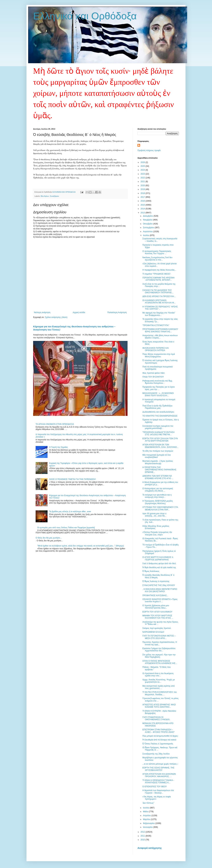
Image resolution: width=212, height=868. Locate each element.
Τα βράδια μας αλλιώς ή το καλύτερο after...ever (70, 512)
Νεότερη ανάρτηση (42, 312)
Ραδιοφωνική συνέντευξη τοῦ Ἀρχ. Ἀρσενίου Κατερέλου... (158, 382)
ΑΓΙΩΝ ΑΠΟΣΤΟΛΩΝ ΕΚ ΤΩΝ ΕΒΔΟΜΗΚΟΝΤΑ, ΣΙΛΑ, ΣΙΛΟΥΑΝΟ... (160, 446)
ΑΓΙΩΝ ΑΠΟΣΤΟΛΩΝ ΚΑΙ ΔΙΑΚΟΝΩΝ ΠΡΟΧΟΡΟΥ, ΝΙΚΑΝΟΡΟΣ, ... (159, 775)
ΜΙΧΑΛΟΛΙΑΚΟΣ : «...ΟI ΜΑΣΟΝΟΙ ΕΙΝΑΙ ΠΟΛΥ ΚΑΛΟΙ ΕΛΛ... (158, 394)
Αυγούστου (148, 232)
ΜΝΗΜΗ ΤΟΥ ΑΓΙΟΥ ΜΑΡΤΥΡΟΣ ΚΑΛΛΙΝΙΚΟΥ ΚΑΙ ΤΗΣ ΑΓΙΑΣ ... (158, 617)
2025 (143, 166)
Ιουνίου (146, 808)
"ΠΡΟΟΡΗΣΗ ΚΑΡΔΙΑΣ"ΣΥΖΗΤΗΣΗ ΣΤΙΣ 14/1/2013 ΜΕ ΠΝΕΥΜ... (158, 433)
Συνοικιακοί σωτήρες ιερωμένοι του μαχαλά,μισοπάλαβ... (158, 427)
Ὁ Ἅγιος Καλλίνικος (151, 571)
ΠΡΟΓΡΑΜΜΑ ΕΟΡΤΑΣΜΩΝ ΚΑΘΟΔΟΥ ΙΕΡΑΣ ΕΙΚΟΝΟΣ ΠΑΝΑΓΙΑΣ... (160, 330)
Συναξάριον (54, 196)
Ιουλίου (146, 235)
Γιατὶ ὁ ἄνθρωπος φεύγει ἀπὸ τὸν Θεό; (159, 563)
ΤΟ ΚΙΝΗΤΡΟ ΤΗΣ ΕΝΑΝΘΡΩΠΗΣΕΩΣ (160, 416)
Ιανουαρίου (148, 827)
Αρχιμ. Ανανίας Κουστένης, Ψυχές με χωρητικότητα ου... (159, 681)
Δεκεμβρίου (148, 216)
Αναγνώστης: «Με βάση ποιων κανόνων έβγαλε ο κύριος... (160, 337)
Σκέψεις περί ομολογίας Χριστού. (157, 628)
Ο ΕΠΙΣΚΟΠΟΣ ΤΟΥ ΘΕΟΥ (155, 787)
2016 (143, 201)
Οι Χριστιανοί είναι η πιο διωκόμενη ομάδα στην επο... (158, 675)
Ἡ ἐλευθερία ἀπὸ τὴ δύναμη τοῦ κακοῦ (159, 740)
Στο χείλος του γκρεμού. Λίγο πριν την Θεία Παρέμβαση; (159, 656)
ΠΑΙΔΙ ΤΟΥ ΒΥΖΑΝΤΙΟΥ (153, 377)
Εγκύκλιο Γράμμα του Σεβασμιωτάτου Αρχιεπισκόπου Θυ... (159, 650)
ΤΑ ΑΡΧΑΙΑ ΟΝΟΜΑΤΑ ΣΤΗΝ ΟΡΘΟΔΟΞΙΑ (55, 424)
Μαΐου (146, 812)
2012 (143, 832)
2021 (143, 182)
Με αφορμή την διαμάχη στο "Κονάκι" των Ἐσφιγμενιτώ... (159, 314)
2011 (143, 836)
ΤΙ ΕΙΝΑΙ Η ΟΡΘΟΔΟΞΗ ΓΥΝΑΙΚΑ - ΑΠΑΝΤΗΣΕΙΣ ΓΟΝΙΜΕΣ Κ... (158, 781)
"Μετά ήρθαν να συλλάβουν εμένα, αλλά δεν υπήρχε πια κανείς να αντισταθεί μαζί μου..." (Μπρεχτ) (81, 546)
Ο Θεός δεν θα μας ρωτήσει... (49, 538)
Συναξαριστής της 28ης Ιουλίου (156, 754)
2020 (143, 186)
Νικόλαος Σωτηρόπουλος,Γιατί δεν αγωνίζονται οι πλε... (157, 259)
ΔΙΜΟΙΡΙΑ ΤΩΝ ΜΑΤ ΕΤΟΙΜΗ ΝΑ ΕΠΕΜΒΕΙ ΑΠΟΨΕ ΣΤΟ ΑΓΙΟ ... (158, 477)
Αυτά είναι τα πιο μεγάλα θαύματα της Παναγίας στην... (159, 285)
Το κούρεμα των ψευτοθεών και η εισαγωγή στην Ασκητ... (157, 496)
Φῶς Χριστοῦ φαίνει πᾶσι (154, 373)
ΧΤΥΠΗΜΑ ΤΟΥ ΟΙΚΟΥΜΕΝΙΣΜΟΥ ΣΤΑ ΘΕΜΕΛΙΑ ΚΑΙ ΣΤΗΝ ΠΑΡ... (160, 508)
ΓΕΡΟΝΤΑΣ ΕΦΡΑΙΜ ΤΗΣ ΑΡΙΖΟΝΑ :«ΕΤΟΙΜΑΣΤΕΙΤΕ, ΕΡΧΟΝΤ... (158, 279)
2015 (143, 205)
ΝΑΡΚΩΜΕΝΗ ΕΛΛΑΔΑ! (153, 632)
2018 (143, 193)
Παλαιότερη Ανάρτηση (117, 312)
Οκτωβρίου (148, 224)
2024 (143, 170)
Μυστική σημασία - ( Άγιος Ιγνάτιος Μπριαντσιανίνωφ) (158, 462)
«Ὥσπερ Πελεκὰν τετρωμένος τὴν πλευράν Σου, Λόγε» (157, 533)
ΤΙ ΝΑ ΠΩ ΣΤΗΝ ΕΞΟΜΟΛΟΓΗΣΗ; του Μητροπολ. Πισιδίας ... (160, 693)
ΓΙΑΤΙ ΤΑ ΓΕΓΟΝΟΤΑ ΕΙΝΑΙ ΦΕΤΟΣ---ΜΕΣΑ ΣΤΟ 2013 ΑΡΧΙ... (159, 637)
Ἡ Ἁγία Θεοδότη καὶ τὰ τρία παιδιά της (159, 567)
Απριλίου (147, 816)
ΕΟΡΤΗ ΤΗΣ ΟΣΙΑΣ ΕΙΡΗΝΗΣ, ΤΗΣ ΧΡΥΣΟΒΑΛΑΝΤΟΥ (158, 769)
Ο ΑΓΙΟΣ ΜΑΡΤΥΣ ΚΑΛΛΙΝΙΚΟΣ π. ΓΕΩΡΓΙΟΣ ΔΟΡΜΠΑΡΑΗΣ (158, 558)
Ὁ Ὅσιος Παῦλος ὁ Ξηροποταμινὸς (158, 744)
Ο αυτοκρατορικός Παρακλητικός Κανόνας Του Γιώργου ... (157, 252)
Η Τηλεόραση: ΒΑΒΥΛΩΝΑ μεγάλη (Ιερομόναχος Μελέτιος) (158, 502)
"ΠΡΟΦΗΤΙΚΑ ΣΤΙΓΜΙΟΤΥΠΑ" (156, 325)
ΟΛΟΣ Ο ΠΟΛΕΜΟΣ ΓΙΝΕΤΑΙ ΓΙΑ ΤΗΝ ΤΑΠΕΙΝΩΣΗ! (72, 479)
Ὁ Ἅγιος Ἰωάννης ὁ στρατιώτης (156, 581)
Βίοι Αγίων (45, 196)
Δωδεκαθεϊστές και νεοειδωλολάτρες (158, 412)
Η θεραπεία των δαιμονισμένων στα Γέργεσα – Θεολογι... (158, 792)
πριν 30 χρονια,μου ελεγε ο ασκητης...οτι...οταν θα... (154, 515)
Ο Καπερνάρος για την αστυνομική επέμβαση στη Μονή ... (158, 490)
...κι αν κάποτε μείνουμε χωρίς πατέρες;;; (160, 764)
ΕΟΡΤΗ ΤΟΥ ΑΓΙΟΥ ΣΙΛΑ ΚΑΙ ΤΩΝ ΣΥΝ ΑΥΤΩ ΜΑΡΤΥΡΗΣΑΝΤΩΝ (160, 440)
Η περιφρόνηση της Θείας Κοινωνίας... (159, 270)
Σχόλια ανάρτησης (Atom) (56, 317)
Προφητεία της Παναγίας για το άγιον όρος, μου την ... (159, 388)
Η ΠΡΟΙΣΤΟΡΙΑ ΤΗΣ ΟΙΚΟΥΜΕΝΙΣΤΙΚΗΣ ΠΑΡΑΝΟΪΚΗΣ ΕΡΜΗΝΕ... (159, 470)
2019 (143, 189)
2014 (143, 209)
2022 (143, 178)
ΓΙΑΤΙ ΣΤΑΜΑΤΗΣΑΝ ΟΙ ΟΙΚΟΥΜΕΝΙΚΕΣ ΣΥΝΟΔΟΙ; (156, 718)
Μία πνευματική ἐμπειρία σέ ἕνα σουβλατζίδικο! (157, 456)
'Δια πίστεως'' (148, 803)
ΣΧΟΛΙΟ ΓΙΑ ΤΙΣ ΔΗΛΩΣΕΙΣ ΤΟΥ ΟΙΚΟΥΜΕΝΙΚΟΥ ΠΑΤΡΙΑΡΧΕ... (158, 291)
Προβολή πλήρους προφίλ (149, 150)
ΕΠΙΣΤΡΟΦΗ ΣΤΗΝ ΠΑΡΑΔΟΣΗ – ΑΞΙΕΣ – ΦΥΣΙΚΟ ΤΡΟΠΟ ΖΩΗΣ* (159, 731)
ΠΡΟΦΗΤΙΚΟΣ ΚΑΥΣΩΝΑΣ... (155, 595)
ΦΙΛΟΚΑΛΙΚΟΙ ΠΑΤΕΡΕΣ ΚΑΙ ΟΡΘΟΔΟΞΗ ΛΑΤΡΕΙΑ (156, 349)
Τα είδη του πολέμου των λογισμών (158, 451)
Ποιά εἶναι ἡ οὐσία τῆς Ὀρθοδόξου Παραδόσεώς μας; (157, 407)
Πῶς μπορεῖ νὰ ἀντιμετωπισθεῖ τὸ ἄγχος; (160, 736)
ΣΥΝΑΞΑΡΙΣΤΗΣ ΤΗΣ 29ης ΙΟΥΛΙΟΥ (159, 585)
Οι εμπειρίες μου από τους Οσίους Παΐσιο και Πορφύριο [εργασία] (66, 528)
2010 (143, 840)
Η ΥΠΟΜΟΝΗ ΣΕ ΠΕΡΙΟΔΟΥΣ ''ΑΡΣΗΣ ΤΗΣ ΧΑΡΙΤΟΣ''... (160, 308)
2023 (143, 174)
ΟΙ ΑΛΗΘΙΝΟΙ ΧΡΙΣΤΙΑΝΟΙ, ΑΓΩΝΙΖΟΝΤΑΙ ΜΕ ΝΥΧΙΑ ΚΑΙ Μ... (159, 302)
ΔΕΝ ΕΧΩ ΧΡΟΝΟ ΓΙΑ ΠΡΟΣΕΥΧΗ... (159, 296)
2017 (143, 197)
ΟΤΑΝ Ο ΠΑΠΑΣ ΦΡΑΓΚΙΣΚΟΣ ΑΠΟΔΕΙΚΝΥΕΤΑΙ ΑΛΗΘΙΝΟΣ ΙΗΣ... (160, 662)
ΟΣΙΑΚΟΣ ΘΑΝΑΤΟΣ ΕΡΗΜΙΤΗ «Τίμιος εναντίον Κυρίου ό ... (160, 600)
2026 (143, 162)
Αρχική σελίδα (79, 312)
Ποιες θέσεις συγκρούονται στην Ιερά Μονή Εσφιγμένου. (159, 355)
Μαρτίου (147, 819)
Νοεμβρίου (148, 220)
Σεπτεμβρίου (149, 228)
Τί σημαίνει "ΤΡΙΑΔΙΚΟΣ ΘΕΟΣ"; (157, 274)
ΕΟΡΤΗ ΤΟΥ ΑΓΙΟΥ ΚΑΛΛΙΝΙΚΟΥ (157, 612)
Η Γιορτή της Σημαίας (59, 447)
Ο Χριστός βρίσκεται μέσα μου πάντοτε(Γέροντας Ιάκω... (156, 607)
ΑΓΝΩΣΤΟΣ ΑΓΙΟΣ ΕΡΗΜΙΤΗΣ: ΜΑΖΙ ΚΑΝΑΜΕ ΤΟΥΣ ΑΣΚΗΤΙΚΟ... (159, 706)
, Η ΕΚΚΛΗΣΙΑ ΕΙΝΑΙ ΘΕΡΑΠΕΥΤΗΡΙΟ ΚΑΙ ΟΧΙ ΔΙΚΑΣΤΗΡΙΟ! (160, 590)
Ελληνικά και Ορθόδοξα (85, 16)
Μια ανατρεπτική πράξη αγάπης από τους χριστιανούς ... (159, 687)
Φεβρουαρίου (149, 823)
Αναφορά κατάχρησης (150, 848)
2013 (143, 213)
